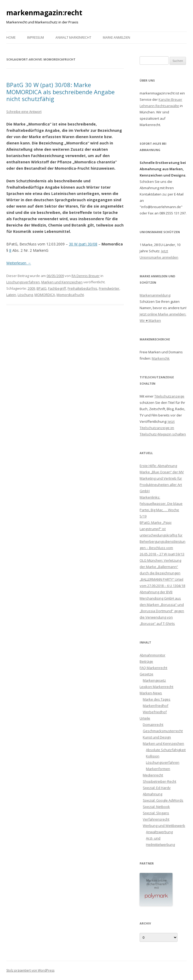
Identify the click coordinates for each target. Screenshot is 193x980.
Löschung (25, 295)
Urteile (145, 718)
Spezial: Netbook (156, 807)
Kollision (153, 756)
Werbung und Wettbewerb (164, 826)
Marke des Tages (157, 699)
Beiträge (146, 661)
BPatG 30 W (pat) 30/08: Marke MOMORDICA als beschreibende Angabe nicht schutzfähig (60, 92)
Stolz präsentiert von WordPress (30, 970)
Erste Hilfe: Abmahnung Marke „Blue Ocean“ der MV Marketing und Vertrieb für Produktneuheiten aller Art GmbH (162, 478)
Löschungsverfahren (23, 282)
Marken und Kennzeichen (62, 282)
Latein (11, 295)
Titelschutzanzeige (169, 396)
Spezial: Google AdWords (163, 800)
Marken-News (151, 693)
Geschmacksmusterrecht (163, 731)
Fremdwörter (109, 288)
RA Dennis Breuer (86, 276)
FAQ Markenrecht (153, 668)
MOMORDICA (45, 295)
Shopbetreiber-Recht (159, 781)
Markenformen (158, 769)
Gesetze (146, 674)
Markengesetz (154, 680)
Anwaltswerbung (159, 832)
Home (11, 37)
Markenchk (161, 358)
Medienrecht (153, 775)
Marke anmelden (116, 37)
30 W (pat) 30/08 (83, 244)
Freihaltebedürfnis (82, 288)
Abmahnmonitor (153, 655)
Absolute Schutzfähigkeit (166, 750)
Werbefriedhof (155, 712)
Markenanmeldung (155, 295)
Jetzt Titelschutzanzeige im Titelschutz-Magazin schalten (163, 428)
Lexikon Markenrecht (156, 687)
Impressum (35, 37)
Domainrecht (153, 725)
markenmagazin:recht (44, 13)
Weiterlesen (19, 263)
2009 (31, 288)
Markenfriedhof (156, 706)
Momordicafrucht (70, 295)
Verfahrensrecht (156, 819)
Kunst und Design (157, 737)
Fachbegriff (57, 288)
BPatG (42, 288)
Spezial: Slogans (156, 813)
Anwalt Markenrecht (73, 37)
